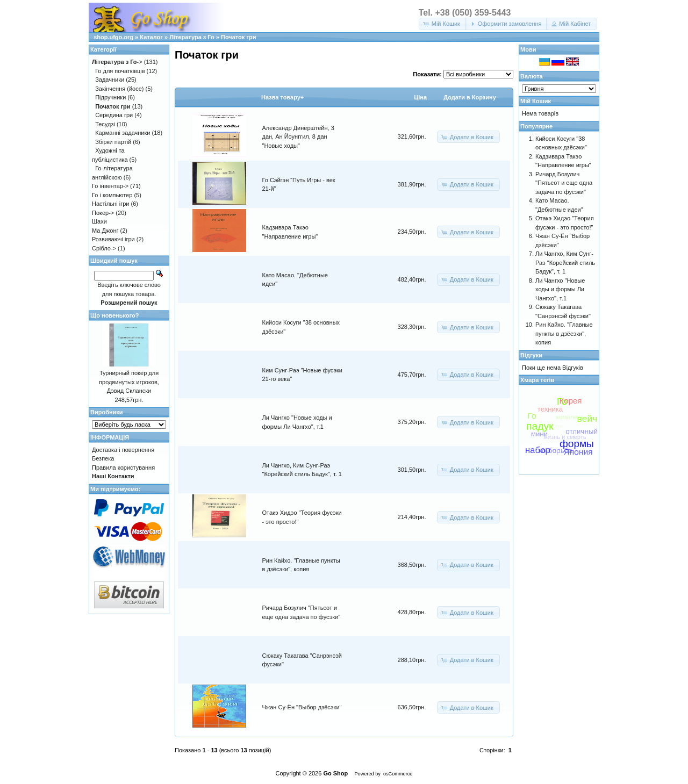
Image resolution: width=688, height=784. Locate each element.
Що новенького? (114, 315)
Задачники (110, 80)
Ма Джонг (105, 231)
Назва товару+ (282, 97)
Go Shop (335, 773)
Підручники (110, 97)
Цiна (420, 97)
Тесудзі (105, 124)
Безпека (103, 458)
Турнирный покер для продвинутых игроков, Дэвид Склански (129, 382)
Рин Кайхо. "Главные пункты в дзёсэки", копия (564, 333)
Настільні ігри (111, 204)
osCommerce (398, 774)
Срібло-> (104, 248)
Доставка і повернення (123, 450)
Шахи (99, 221)
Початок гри (238, 37)
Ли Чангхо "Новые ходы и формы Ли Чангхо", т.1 (560, 289)
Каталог (151, 37)
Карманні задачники (123, 133)
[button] (443, 24)
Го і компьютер (112, 195)
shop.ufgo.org (113, 37)
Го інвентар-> (110, 186)
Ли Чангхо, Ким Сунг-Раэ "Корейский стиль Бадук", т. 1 (565, 262)
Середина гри (114, 115)
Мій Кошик (536, 101)
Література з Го (192, 37)
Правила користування (123, 467)
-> (117, 62)
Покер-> (103, 213)
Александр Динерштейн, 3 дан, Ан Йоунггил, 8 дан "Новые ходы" (298, 137)
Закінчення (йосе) (119, 89)
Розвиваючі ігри (113, 239)
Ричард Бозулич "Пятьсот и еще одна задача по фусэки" (564, 183)
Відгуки (531, 355)
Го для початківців (120, 71)
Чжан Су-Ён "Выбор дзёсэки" (302, 707)
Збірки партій (113, 142)
